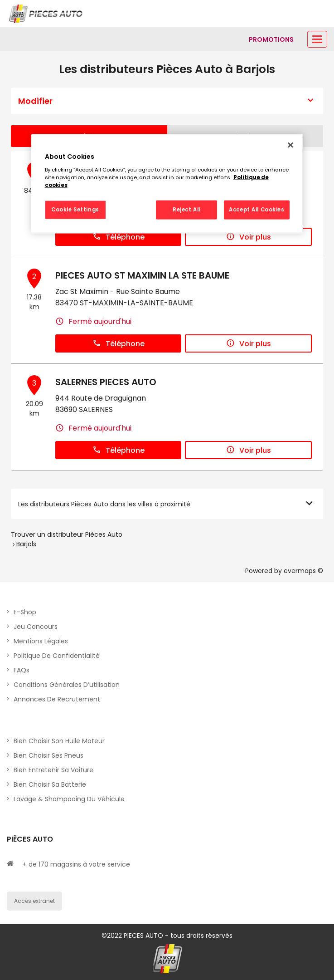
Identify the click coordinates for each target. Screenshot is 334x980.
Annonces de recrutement (57, 699)
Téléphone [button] (119, 237)
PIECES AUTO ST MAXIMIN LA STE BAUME (142, 275)
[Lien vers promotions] (271, 39)
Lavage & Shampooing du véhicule (69, 799)
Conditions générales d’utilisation (67, 685)
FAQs (22, 670)
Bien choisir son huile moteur (59, 741)
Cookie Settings (75, 209)
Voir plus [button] (249, 237)
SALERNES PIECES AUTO (106, 382)
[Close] (290, 145)
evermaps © (303, 571)
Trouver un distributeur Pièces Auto (67, 534)
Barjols (26, 544)
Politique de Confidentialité (57, 656)
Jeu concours (36, 627)
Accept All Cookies (257, 209)
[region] (167, 184)
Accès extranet (34, 901)
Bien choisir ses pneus (48, 755)
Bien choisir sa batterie (50, 784)
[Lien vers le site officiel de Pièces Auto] (47, 14)
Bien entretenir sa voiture (53, 770)
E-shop (25, 612)
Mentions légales (41, 641)
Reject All (186, 209)
